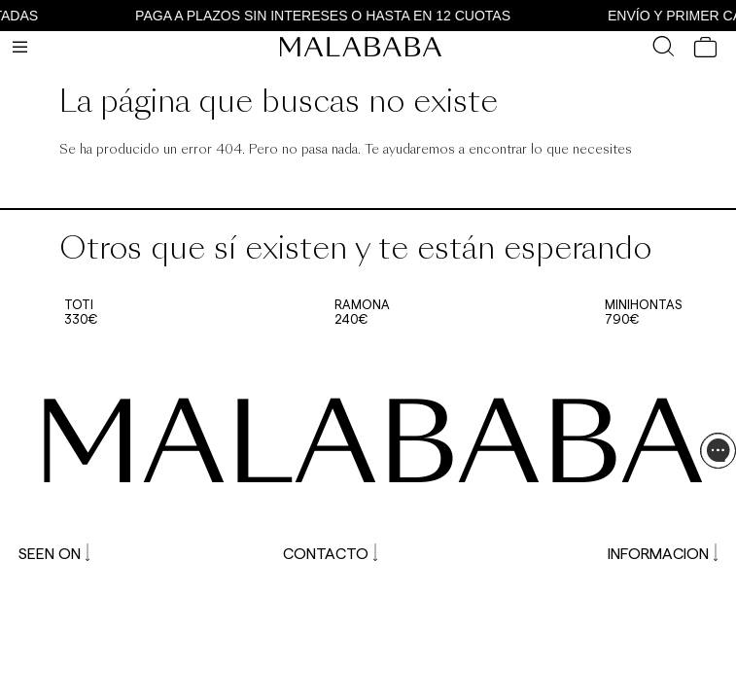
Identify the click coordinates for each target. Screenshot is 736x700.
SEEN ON (54, 553)
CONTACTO (330, 553)
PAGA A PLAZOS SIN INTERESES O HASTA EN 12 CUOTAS (328, 16)
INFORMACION (663, 553)
